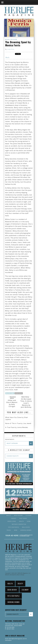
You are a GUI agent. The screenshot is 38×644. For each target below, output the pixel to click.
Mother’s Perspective (19, 524)
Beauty (9, 515)
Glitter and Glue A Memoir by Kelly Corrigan (12, 403)
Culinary (29, 515)
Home (29, 521)
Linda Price (11, 49)
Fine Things (23, 518)
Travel (9, 530)
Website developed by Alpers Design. (15, 575)
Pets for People (14, 527)
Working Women (26, 530)
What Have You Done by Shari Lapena (17, 418)
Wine (16, 530)
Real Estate (26, 527)
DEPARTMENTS (10, 439)
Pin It (7, 57)
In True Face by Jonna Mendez (17, 427)
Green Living (12, 521)
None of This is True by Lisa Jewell (18, 423)
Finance (14, 518)
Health (21, 521)
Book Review (11, 39)
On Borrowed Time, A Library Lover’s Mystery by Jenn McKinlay (26, 403)
